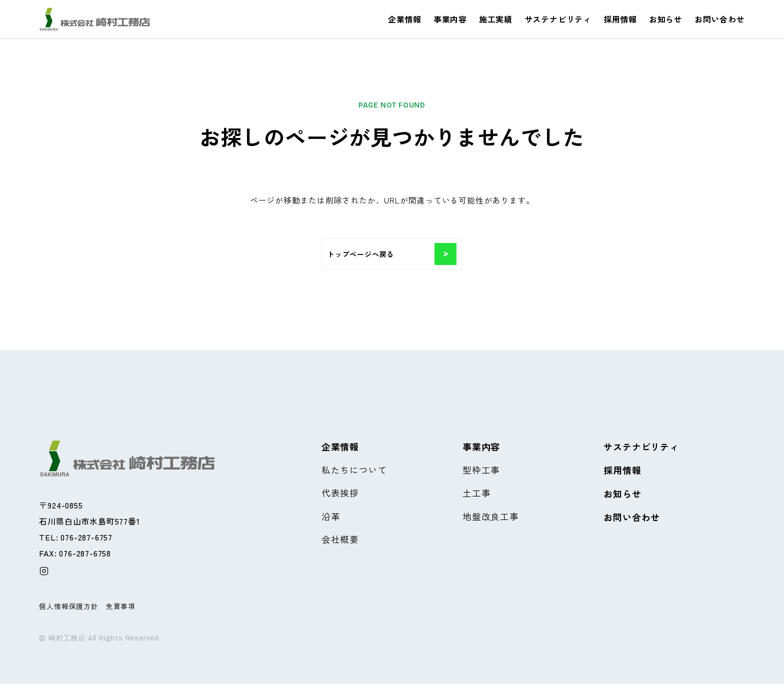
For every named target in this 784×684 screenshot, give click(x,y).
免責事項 (121, 606)
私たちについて (354, 470)
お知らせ (666, 19)
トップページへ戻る (392, 254)
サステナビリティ (558, 19)
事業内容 (450, 19)
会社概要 (340, 540)
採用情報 (620, 19)
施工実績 (496, 19)
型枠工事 (481, 470)
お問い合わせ (720, 19)
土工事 (476, 493)
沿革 (331, 517)
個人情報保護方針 (68, 606)
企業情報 (405, 19)
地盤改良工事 (491, 517)
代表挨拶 (340, 493)
